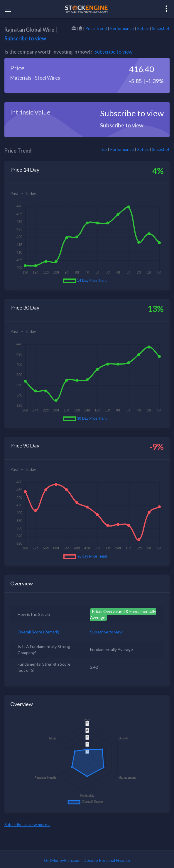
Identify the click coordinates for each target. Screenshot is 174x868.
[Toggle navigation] (8, 9)
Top (103, 149)
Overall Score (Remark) (38, 632)
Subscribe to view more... (27, 825)
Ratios (143, 28)
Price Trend (96, 28)
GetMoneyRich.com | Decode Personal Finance (87, 860)
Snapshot (161, 28)
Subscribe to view (25, 38)
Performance (122, 28)
